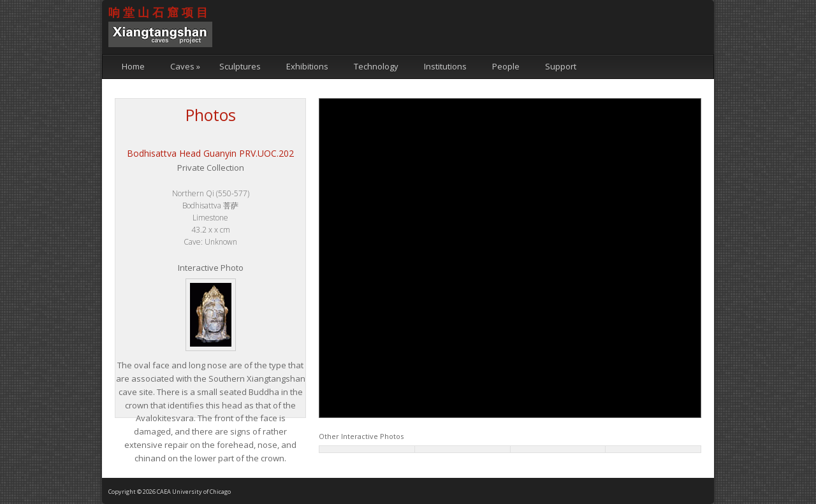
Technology (376, 66)
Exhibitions (307, 66)
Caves (185, 66)
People (506, 66)
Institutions (445, 66)
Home (133, 66)
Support (561, 66)
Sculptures (240, 66)
